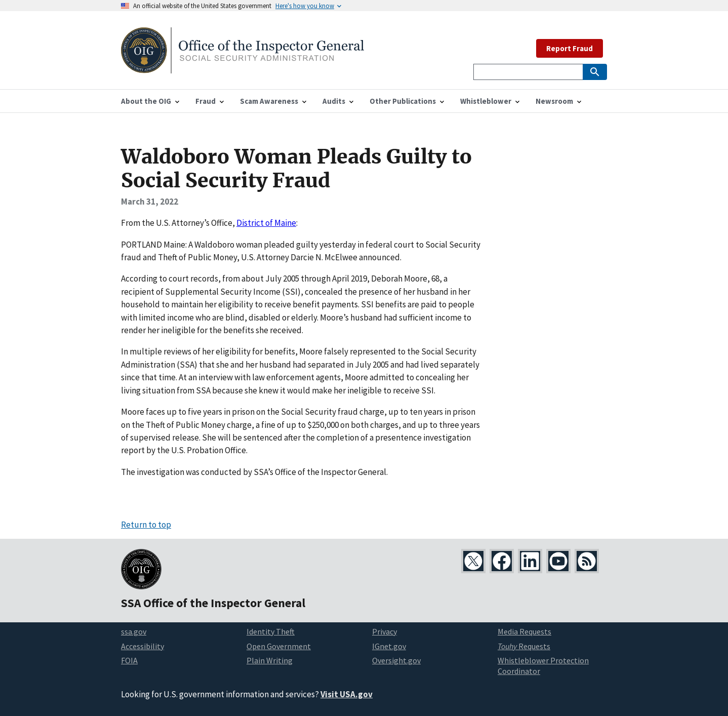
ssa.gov (134, 631)
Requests (524, 646)
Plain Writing (270, 660)
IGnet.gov (389, 646)
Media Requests (524, 631)
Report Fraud (570, 48)
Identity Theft (271, 631)
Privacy (385, 631)
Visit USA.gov (347, 694)
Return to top (146, 525)
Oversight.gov (396, 660)
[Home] (242, 67)
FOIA (129, 660)
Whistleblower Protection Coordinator (543, 666)
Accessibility (143, 646)
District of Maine (266, 223)
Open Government (279, 646)
